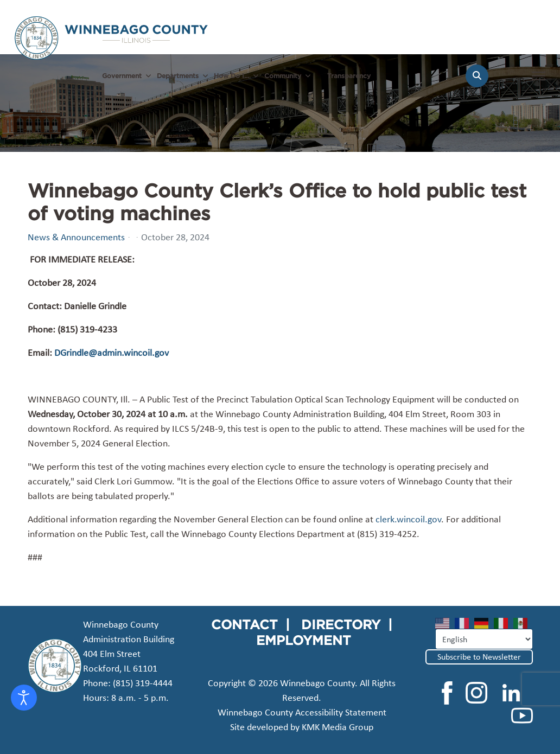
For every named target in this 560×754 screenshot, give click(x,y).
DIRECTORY (341, 624)
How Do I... (231, 76)
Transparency (349, 76)
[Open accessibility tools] (24, 698)
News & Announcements (76, 237)
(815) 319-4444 (143, 683)
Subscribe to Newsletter (479, 657)
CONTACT (244, 624)
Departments (178, 76)
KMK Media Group (338, 727)
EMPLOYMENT (304, 640)
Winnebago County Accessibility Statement (302, 712)
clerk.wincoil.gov (408, 519)
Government (122, 76)
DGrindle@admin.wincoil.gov (112, 353)
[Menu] (539, 81)
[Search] (477, 76)
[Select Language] (484, 639)
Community (283, 76)
